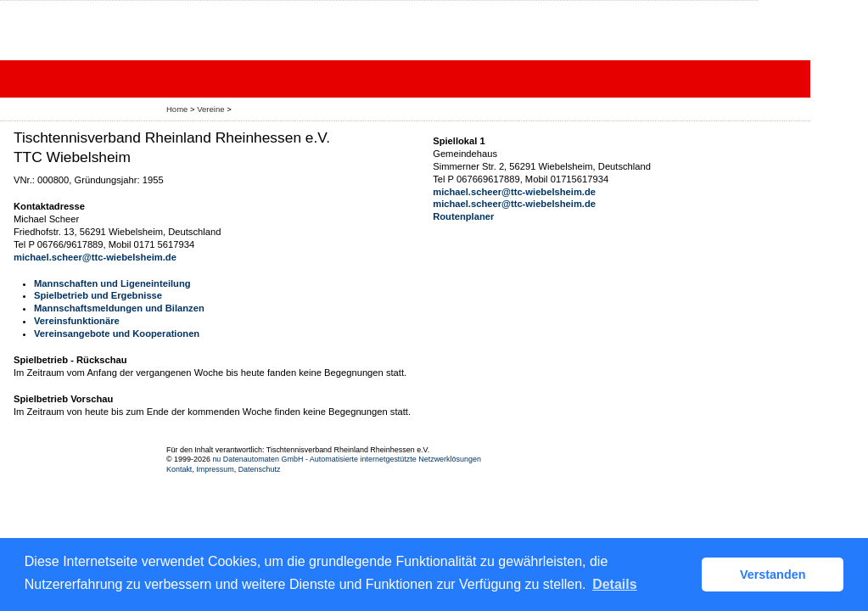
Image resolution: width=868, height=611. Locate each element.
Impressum (215, 469)
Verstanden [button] (773, 575)
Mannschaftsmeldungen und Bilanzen (119, 308)
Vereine (210, 109)
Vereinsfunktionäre (77, 321)
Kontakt (179, 469)
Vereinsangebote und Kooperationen (117, 334)
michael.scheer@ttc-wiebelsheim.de (95, 257)
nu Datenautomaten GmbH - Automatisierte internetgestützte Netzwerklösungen (347, 459)
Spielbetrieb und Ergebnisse (98, 295)
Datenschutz (260, 469)
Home (177, 109)
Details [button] (614, 584)
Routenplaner (463, 216)
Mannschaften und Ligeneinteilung (112, 283)
